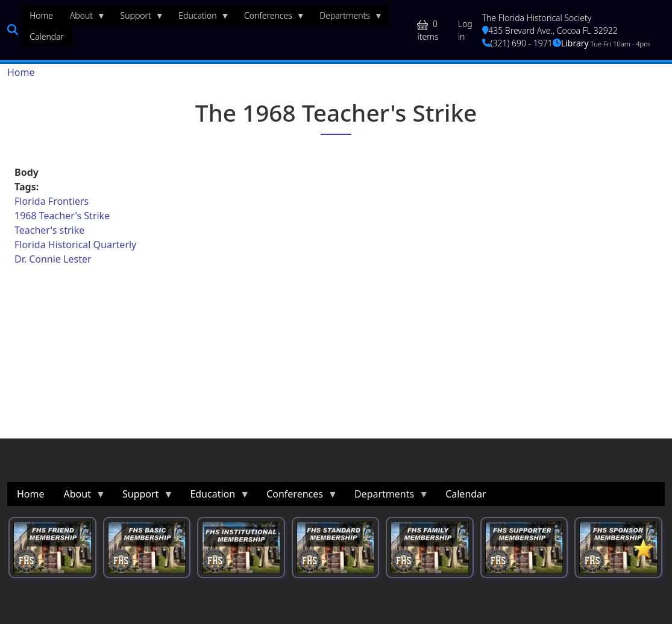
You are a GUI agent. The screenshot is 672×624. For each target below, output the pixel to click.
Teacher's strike (49, 230)
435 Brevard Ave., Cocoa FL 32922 (550, 30)
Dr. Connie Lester (53, 259)
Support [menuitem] (138, 18)
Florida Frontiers (52, 201)
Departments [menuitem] (347, 18)
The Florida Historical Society (537, 18)
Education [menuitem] (199, 18)
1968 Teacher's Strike (62, 216)
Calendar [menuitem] (47, 36)
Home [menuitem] (41, 15)
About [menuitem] (83, 18)
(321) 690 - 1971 (517, 43)
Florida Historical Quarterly (75, 245)
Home (21, 72)
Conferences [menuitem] (270, 18)
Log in (465, 30)
